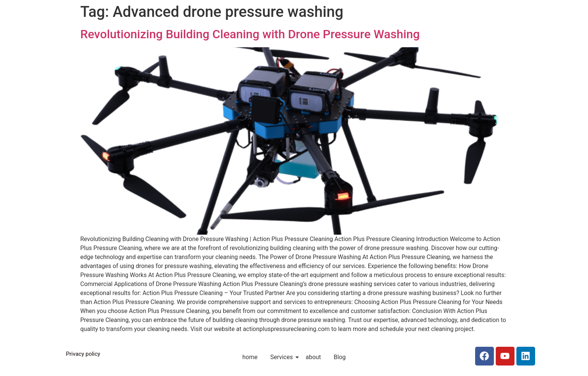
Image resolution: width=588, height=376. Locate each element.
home (250, 357)
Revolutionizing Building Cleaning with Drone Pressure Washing (250, 34)
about (313, 357)
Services (283, 357)
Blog (340, 357)
